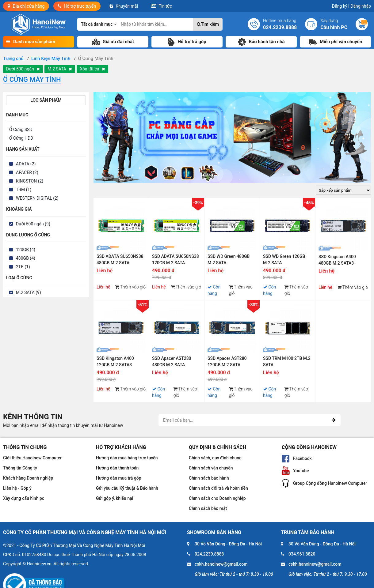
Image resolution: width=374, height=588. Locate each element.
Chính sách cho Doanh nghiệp (217, 498)
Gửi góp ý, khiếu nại (114, 498)
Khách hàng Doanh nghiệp (28, 478)
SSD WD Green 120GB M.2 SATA (284, 260)
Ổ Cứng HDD (21, 138)
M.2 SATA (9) (29, 292)
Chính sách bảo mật (208, 508)
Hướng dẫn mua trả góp (119, 478)
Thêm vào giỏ (130, 287)
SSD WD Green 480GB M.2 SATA (229, 260)
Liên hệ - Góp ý (17, 488)
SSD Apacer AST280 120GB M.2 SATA (227, 362)
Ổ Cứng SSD (21, 130)
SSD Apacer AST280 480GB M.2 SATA (172, 362)
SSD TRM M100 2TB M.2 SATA (287, 362)
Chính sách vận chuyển (211, 468)
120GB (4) (26, 250)
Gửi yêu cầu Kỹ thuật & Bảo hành (127, 488)
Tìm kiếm (208, 24)
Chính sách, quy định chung (215, 458)
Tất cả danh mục (99, 24)
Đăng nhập (361, 6)
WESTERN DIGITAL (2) (37, 198)
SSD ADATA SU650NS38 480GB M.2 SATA (120, 260)
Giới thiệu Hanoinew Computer (32, 458)
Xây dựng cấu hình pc (24, 498)
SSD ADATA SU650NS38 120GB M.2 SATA (176, 260)
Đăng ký (341, 6)
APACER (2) (27, 172)
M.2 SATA (60, 69)
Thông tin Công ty (20, 468)
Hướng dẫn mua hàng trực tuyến (127, 458)
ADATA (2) (26, 164)
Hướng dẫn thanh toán (117, 468)
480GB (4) (26, 258)
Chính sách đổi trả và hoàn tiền (218, 488)
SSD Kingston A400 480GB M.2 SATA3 (337, 260)
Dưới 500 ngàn (23, 69)
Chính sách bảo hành (209, 478)
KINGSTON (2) (30, 181)
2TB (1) (23, 267)
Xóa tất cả (92, 69)
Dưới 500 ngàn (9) (33, 224)
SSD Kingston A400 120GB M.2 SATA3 (115, 362)
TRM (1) (24, 190)
